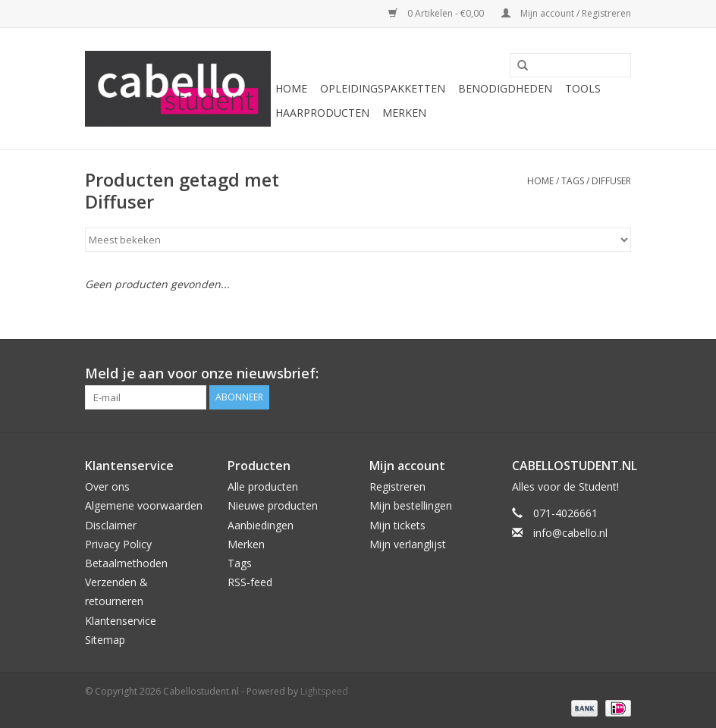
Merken (404, 113)
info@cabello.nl (570, 533)
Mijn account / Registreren (566, 13)
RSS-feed (250, 582)
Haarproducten (322, 113)
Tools (583, 88)
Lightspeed (324, 691)
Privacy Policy (118, 544)
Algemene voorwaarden (144, 505)
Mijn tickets (397, 525)
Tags (573, 181)
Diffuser (611, 181)
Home (291, 88)
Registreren (397, 486)
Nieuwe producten (273, 505)
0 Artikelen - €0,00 (437, 13)
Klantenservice (121, 621)
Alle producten (263, 486)
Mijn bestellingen (411, 505)
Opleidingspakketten (383, 88)
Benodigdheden (505, 88)
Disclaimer (111, 525)
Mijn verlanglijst (408, 544)
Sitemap (105, 640)
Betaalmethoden (126, 563)
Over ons (107, 486)
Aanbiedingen (261, 525)
